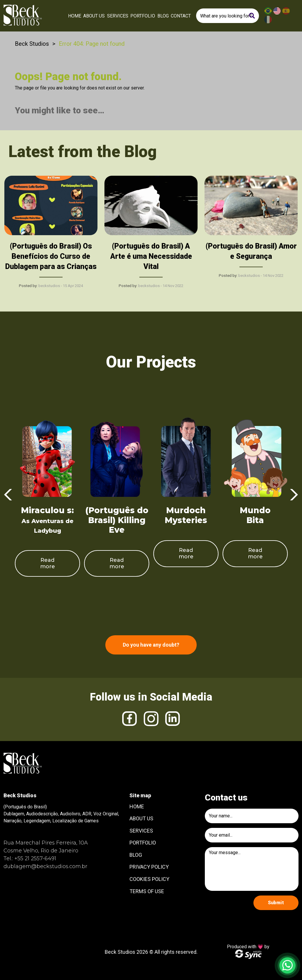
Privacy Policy (149, 867)
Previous (8, 495)
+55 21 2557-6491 (35, 858)
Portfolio (143, 16)
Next (294, 495)
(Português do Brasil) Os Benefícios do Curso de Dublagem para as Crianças (51, 256)
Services (118, 16)
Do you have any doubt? (151, 645)
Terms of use (147, 891)
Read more (48, 563)
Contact (181, 16)
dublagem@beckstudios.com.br (45, 866)
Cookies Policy (149, 879)
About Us (94, 16)
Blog (163, 16)
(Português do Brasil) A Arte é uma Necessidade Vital (151, 256)
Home (75, 16)
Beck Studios (32, 44)
